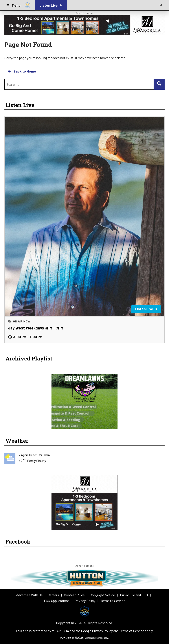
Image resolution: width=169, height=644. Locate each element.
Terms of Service (132, 631)
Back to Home (22, 71)
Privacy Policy (102, 631)
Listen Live (20, 105)
